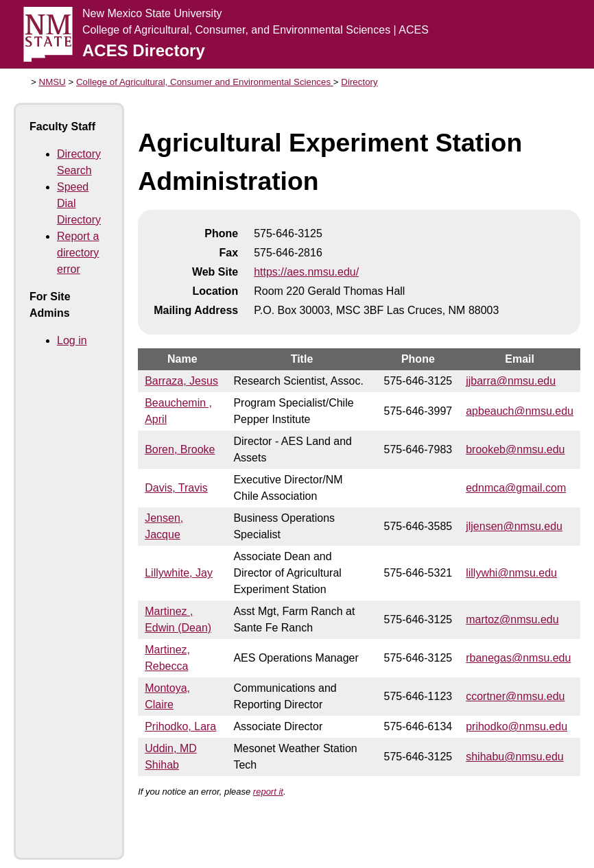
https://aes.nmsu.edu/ (306, 272)
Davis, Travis (176, 488)
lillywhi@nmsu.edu (511, 573)
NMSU (52, 82)
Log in (72, 340)
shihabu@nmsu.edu (515, 757)
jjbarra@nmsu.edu (511, 381)
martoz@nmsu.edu (512, 619)
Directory (359, 82)
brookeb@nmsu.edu (515, 449)
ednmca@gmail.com (516, 488)
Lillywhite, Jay (179, 573)
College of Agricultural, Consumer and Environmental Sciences (205, 82)
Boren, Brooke (180, 449)
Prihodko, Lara (180, 726)
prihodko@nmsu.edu (516, 726)
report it (268, 792)
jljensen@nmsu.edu (514, 526)
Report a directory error (78, 253)
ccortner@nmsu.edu (515, 696)
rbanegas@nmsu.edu (518, 658)
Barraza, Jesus (181, 381)
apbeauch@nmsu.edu (520, 411)
